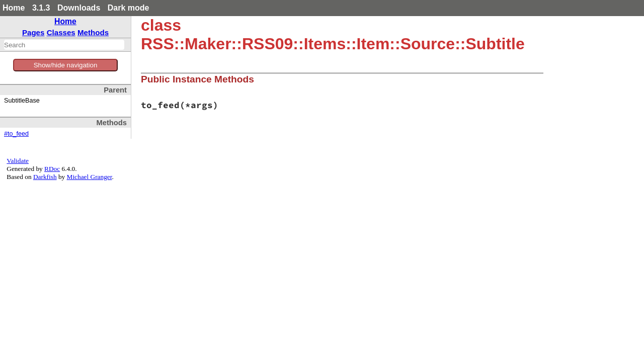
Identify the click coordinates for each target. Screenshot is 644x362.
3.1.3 (41, 8)
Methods (93, 32)
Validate (18, 161)
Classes (61, 32)
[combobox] (64, 45)
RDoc (52, 169)
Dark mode (129, 8)
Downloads (79, 8)
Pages (33, 32)
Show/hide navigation (66, 65)
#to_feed (16, 134)
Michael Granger (90, 177)
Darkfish (45, 177)
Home (14, 8)
